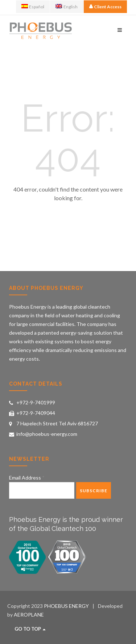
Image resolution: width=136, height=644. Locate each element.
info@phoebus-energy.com (47, 434)
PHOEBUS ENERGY (66, 606)
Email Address (27, 478)
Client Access (108, 7)
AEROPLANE (29, 615)
